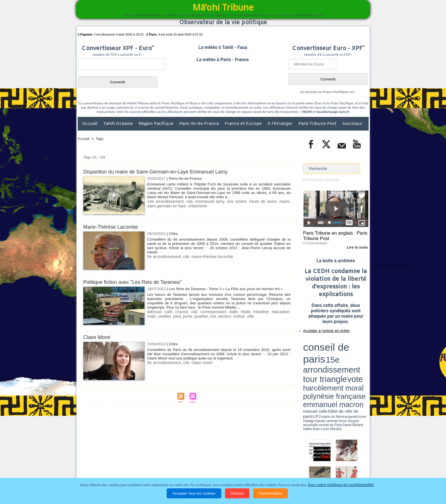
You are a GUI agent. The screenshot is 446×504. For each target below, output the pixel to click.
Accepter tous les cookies (194, 493)
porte (174, 316)
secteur (208, 316)
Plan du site (218, 459)
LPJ (305, 359)
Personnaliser (271, 493)
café (167, 312)
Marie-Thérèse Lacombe (113, 227)
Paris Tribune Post (318, 124)
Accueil (90, 124)
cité (186, 201)
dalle (227, 312)
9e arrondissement (163, 362)
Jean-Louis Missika (338, 361)
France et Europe (244, 124)
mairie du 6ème (313, 359)
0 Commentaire (314, 241)
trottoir (221, 316)
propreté (323, 359)
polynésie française (350, 351)
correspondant (208, 312)
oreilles (153, 316)
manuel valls (340, 356)
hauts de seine (255, 201)
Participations (325, 471)
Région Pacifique (157, 124)
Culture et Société (167, 471)
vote (358, 347)
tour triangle (343, 347)
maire (275, 201)
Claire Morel (98, 337)
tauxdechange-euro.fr (333, 112)
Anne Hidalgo (331, 359)
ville (232, 316)
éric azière (231, 201)
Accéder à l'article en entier (322, 329)
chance (179, 312)
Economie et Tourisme (130, 471)
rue (198, 316)
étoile (238, 312)
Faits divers (194, 471)
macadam (270, 312)
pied (165, 316)
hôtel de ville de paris (357, 356)
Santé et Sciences (235, 471)
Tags (99, 139)
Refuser (237, 493)
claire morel (197, 362)
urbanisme (184, 205)
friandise (252, 312)
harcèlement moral (318, 351)
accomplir (363, 359)
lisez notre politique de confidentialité (341, 485)
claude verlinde (343, 359)
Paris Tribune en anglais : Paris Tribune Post (333, 235)
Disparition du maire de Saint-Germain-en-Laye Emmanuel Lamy (161, 172)
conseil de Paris (309, 361)
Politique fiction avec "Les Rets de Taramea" (136, 282)
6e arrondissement (163, 256)
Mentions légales (353, 471)
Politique (101, 471)
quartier (187, 316)
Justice (212, 471)
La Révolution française (291, 471)
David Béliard (321, 361)
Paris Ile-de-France (200, 124)
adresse (154, 312)
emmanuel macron (318, 356)
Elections (261, 471)
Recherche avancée (320, 180)
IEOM (307, 112)
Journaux (352, 124)
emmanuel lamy (205, 201)
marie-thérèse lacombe (207, 256)
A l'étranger (281, 124)
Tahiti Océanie (119, 124)
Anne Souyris (354, 359)
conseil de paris (321, 342)
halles (329, 361)
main (286, 312)
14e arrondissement (164, 201)
